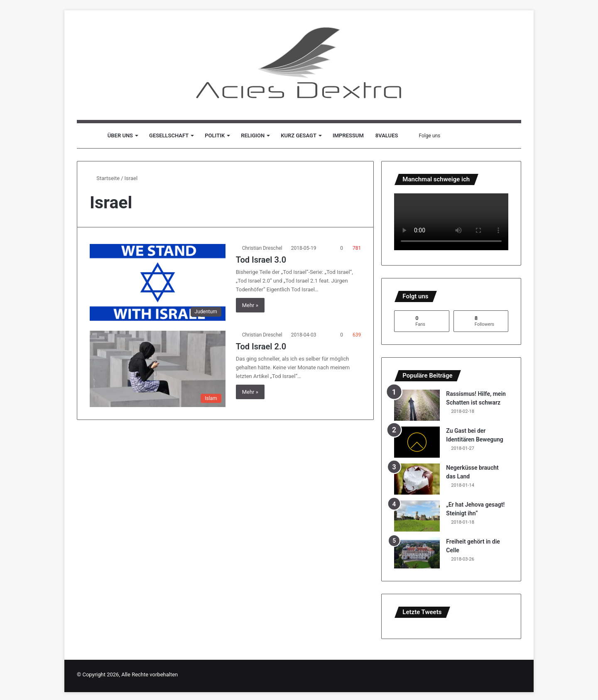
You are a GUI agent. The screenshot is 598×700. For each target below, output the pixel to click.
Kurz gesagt (299, 135)
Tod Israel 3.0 (261, 260)
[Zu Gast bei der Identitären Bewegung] (417, 442)
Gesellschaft (169, 135)
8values (387, 135)
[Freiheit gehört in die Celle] (417, 553)
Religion (253, 135)
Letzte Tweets (422, 612)
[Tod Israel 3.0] (158, 282)
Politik (215, 135)
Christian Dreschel (262, 248)
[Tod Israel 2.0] (158, 369)
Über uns (120, 135)
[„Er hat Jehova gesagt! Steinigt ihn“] (417, 516)
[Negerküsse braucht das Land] (417, 479)
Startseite (105, 178)
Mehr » (250, 305)
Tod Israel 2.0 (261, 346)
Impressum (348, 135)
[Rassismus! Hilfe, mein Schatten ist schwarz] (417, 405)
